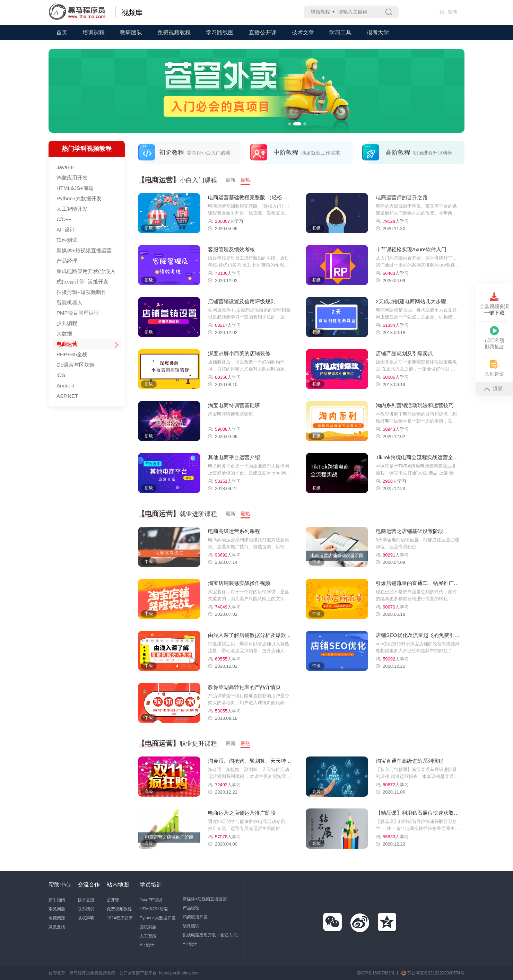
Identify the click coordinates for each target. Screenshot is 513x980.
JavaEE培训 (151, 900)
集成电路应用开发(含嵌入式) (86, 272)
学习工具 (340, 32)
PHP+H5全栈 (72, 354)
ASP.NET (67, 396)
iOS (61, 375)
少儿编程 (67, 323)
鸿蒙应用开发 (72, 178)
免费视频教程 (174, 32)
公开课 (113, 900)
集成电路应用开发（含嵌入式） (212, 935)
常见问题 (57, 909)
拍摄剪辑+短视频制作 (81, 292)
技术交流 (86, 900)
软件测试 (67, 240)
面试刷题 (148, 927)
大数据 (64, 334)
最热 (245, 180)
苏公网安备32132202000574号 (433, 973)
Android (66, 386)
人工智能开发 (72, 209)
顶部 (493, 388)
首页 (62, 32)
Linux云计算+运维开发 (82, 282)
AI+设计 (66, 230)
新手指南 (57, 900)
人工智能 (148, 936)
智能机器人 (69, 302)
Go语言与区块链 (76, 365)
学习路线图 (220, 32)
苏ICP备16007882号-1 (378, 973)
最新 (231, 180)
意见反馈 (57, 927)
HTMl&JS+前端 (154, 909)
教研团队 (131, 32)
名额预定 (57, 918)
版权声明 (86, 918)
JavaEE (66, 167)
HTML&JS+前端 (75, 188)
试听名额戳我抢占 (494, 338)
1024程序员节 (120, 918)
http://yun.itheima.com (179, 973)
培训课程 (94, 32)
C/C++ (64, 219)
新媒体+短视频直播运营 (84, 250)
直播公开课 (263, 32)
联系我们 (86, 909)
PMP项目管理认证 (78, 313)
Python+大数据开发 (79, 198)
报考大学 (378, 32)
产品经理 (67, 261)
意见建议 (494, 368)
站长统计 (210, 973)
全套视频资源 (494, 304)
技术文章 (303, 32)
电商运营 (67, 344)
